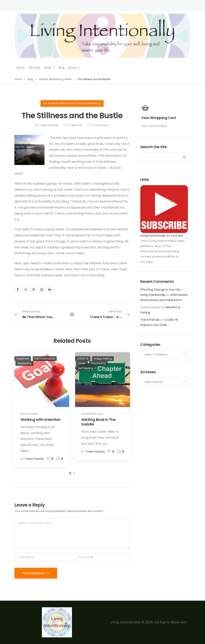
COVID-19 (83, 359)
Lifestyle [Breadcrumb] (43, 79)
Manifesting (94, 103)
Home (21, 68)
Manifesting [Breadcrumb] (56, 79)
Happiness (23, 359)
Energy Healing (103, 359)
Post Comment (34, 573)
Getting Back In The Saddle (98, 422)
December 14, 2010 (54, 103)
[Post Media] (42, 380)
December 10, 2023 (92, 414)
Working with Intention (40, 420)
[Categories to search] (164, 354)
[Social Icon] (18, 290)
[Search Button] (184, 157)
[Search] (160, 157)
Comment (101, 125)
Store (48, 68)
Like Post (75, 125)
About (72, 68)
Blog (61, 68)
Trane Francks (150, 320)
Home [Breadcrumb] (18, 79)
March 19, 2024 (29, 414)
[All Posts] (72, 314)
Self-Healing (86, 368)
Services (34, 68)
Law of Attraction (45, 359)
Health (72, 103)
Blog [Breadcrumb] (30, 79)
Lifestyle (81, 103)
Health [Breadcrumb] (68, 79)
